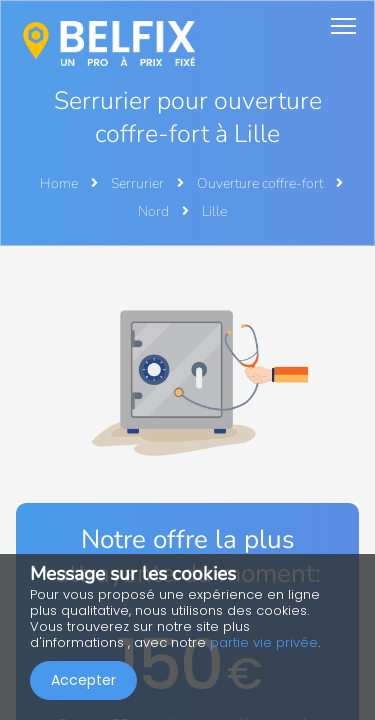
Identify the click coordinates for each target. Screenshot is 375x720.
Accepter (83, 680)
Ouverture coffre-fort (261, 183)
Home (59, 183)
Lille (214, 211)
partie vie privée (264, 642)
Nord (155, 211)
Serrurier (139, 183)
